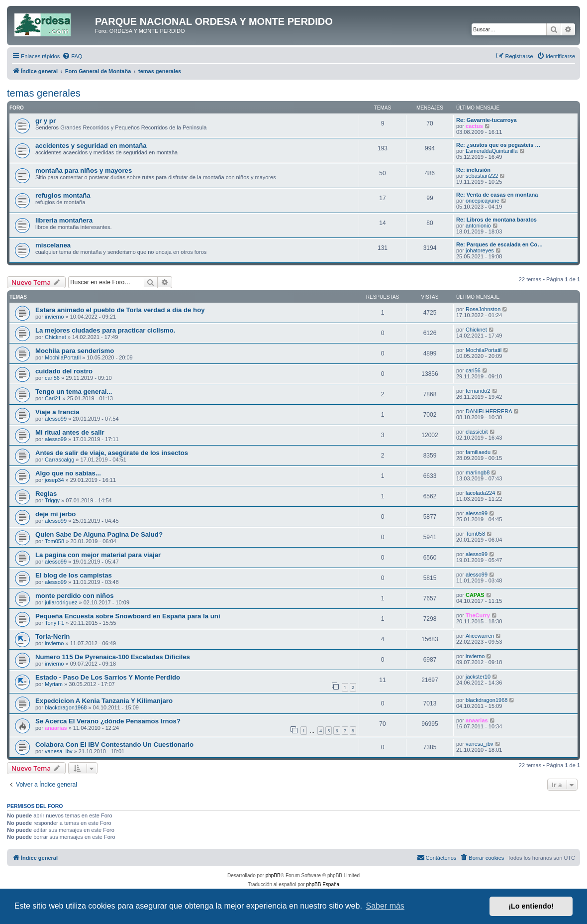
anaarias (56, 728)
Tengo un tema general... (74, 392)
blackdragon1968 (66, 707)
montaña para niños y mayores (84, 171)
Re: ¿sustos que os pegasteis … (498, 145)
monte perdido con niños (75, 596)
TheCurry (478, 615)
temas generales (44, 93)
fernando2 (478, 391)
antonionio (478, 226)
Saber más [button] (385, 906)
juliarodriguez (61, 602)
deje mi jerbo (55, 514)
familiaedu (478, 452)
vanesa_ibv (59, 751)
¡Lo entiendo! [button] (531, 906)
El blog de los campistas (74, 575)
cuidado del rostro (64, 371)
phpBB (273, 875)
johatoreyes (480, 250)
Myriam (54, 684)
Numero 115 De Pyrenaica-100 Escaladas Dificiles (113, 657)
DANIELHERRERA (489, 411)
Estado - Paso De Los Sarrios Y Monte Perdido (108, 677)
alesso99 (56, 419)
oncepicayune (483, 201)
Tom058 (54, 541)
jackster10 (478, 677)
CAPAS (475, 595)
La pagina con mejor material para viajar (98, 555)
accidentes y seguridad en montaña (91, 146)
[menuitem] (72, 56)
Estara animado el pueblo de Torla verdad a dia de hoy (120, 310)
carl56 (52, 378)
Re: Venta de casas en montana (497, 195)
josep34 (54, 480)
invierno (54, 317)
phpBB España (323, 884)
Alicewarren (480, 636)
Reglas (46, 494)
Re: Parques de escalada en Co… (499, 244)
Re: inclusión (473, 170)
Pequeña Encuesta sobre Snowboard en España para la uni (128, 616)
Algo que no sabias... (68, 473)
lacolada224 (480, 493)
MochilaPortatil (63, 357)
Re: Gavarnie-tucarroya (487, 120)
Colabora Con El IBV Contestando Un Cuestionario (114, 745)
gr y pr (46, 121)
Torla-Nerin (52, 636)
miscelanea (53, 245)
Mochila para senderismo (75, 351)
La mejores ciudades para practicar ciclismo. (105, 330)
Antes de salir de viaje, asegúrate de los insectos (112, 453)
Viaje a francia (57, 412)
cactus (474, 126)
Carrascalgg (59, 460)
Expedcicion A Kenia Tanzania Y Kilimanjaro (104, 701)
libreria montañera (64, 220)
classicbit (477, 432)
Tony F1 (54, 623)
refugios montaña (63, 195)
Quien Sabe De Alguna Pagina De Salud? (99, 534)
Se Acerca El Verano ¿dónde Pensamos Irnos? (108, 721)
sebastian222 (482, 176)
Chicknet (55, 337)
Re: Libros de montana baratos (496, 220)
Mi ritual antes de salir (70, 432)
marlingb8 (478, 472)
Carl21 (53, 398)
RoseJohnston (483, 309)
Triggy (52, 500)
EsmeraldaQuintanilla (492, 151)
